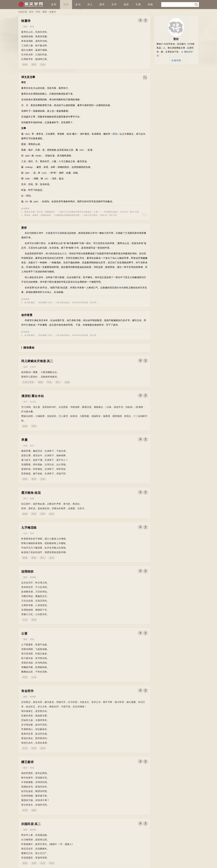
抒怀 (43, 514)
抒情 (34, 748)
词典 (150, 4)
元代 (25, 533)
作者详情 (176, 60)
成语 (126, 4)
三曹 (61, 212)
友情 (25, 810)
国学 (102, 4)
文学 (114, 4)
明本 (32, 533)
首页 (54, 4)
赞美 (34, 65)
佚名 (32, 446)
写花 (49, 382)
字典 (138, 4)
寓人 (58, 382)
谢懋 (32, 499)
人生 (25, 620)
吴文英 (33, 402)
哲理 (34, 620)
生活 (64, 253)
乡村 (34, 863)
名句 (78, 4)
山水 (34, 677)
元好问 (33, 367)
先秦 (25, 446)
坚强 (43, 748)
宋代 (25, 402)
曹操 (115, 134)
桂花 (52, 514)
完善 (145, 215)
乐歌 (43, 479)
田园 (25, 863)
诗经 (25, 479)
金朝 (25, 367)
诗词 (66, 4)
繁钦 (32, 27)
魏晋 (45, 12)
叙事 (77, 288)
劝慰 (34, 810)
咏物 (25, 65)
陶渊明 (33, 577)
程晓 (47, 212)
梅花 (34, 558)
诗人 (90, 4)
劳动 (52, 863)
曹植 (32, 639)
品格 (43, 65)
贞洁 (52, 558)
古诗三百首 (28, 382)
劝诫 (67, 382)
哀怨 (45, 292)
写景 (25, 677)
